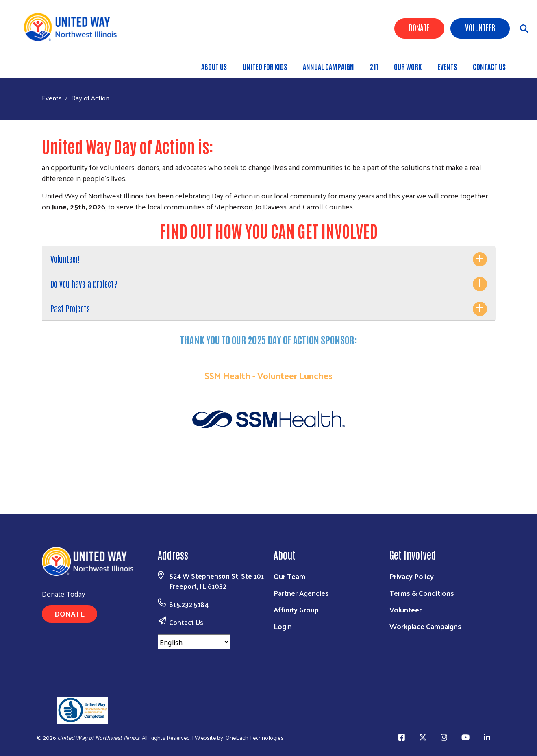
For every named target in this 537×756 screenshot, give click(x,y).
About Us (214, 66)
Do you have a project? (84, 283)
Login (283, 626)
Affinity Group (296, 609)
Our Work (408, 66)
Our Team (289, 576)
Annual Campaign (328, 66)
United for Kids (265, 66)
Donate (419, 27)
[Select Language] (194, 642)
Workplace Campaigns (425, 626)
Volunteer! (65, 259)
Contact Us (489, 66)
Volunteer (480, 27)
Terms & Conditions (422, 593)
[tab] (269, 259)
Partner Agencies (301, 593)
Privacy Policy (412, 576)
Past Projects (70, 308)
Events (447, 66)
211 (374, 66)
